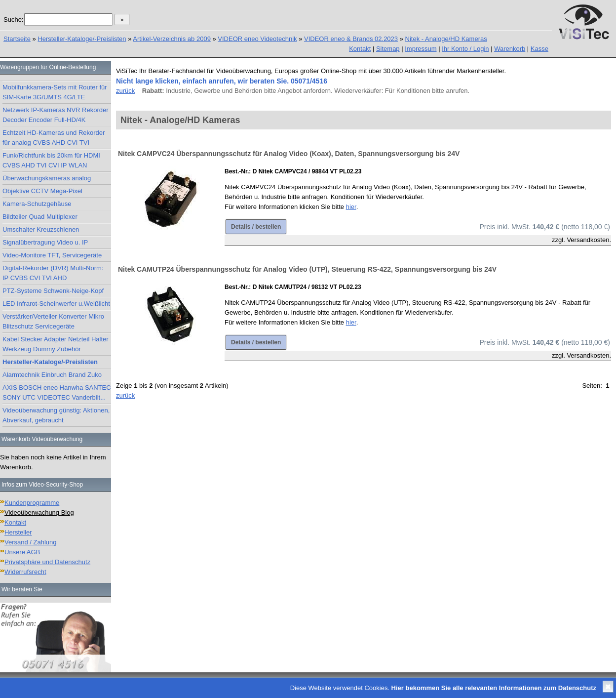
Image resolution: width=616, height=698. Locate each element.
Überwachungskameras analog (47, 178)
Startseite (17, 39)
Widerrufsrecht (25, 572)
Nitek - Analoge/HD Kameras (446, 39)
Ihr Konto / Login (465, 49)
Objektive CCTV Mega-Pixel (42, 191)
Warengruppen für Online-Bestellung (48, 67)
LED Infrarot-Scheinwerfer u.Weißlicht (56, 304)
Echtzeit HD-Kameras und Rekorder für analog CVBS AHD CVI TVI (54, 138)
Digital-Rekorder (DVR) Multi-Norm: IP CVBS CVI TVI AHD (53, 273)
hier (351, 207)
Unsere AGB (22, 552)
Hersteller (18, 532)
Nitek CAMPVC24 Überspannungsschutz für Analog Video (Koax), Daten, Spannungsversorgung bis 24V (289, 154)
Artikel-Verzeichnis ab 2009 (172, 39)
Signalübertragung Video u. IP (45, 242)
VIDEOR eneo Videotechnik (257, 39)
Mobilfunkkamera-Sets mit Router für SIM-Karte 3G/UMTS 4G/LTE (55, 92)
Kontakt (360, 49)
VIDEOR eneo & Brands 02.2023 (351, 39)
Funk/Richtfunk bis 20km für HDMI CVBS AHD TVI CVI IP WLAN (51, 160)
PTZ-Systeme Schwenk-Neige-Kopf (53, 291)
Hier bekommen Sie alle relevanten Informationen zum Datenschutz (494, 688)
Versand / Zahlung (31, 542)
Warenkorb (510, 49)
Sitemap (388, 49)
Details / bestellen (256, 227)
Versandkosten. (589, 240)
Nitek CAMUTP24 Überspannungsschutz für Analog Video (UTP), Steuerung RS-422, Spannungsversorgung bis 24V (307, 269)
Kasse (539, 49)
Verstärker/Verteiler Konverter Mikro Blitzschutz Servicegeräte (53, 321)
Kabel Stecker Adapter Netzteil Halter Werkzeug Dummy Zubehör (56, 344)
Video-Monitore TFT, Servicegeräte (52, 255)
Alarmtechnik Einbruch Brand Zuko (52, 375)
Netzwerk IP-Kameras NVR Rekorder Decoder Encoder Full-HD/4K (56, 115)
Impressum (421, 49)
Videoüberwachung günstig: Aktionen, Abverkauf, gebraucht (56, 415)
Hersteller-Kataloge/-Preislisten (82, 39)
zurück (125, 91)
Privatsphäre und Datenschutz (47, 562)
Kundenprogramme (32, 503)
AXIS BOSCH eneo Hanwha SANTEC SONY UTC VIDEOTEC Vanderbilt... (57, 392)
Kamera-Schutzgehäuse (37, 204)
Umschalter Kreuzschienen (41, 229)
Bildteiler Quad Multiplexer (40, 217)
